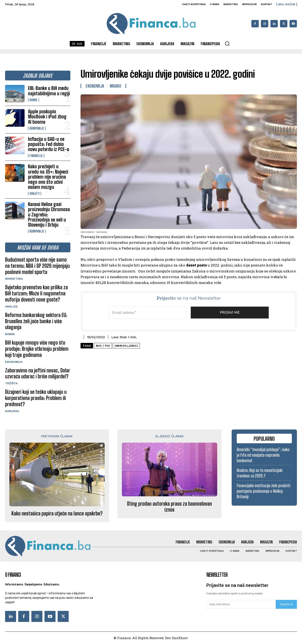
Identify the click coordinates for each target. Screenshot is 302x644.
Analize (11, 306)
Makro (116, 86)
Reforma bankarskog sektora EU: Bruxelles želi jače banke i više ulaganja (36, 321)
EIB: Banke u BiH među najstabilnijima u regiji (49, 91)
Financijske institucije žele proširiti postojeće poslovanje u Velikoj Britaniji (264, 491)
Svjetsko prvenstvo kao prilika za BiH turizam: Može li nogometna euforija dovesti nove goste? (36, 293)
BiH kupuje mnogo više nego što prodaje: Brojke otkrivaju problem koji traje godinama (37, 349)
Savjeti (35, 194)
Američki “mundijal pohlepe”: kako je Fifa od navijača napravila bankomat (263, 455)
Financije (36, 156)
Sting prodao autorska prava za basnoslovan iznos (169, 507)
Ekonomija (14, 362)
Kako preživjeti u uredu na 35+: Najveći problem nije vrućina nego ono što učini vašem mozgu (48, 177)
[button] (227, 43)
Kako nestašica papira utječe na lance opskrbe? (57, 514)
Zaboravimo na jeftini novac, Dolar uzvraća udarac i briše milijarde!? (38, 373)
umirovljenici (126, 346)
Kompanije (37, 128)
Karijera (12, 411)
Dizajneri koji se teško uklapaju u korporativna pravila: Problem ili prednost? (36, 398)
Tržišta (11, 383)
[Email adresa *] (148, 313)
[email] (241, 604)
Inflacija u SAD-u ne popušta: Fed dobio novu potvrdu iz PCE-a (49, 144)
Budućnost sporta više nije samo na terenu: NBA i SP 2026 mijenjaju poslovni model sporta (37, 266)
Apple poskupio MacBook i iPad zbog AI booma (47, 117)
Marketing (14, 279)
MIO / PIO (103, 346)
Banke (33, 100)
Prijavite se (286, 604)
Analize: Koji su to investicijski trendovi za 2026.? (260, 473)
